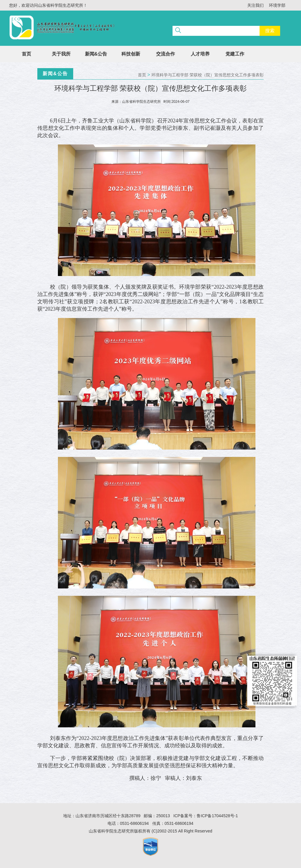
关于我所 (61, 54)
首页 (26, 54)
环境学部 (277, 5)
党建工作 (235, 54)
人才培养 (200, 54)
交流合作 (165, 54)
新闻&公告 (96, 54)
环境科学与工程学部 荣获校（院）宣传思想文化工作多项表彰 (208, 75)
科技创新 (131, 54)
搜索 (270, 31)
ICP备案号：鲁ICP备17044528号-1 (206, 816)
